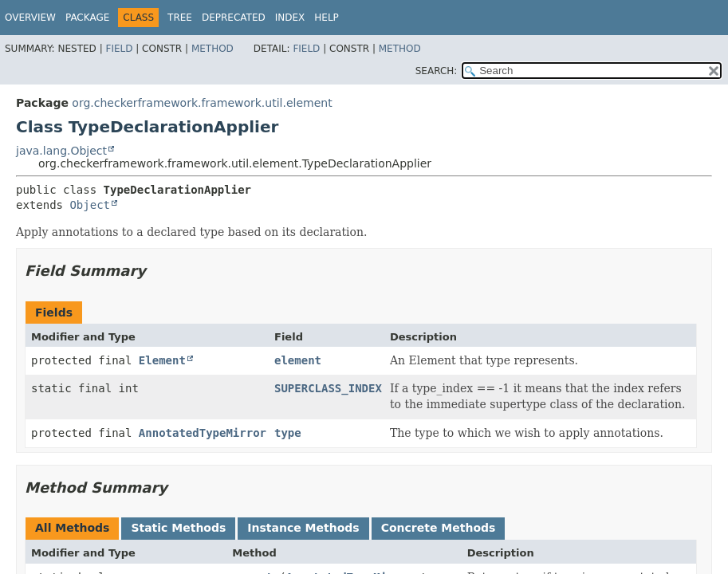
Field (119, 49)
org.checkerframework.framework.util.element (202, 103)
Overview (30, 18)
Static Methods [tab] (178, 528)
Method (212, 49)
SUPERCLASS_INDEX (328, 388)
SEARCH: (437, 71)
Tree (180, 18)
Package (87, 18)
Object (90, 205)
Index (290, 18)
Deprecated (234, 18)
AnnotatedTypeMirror (203, 433)
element (298, 360)
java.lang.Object (61, 151)
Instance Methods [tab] (303, 528)
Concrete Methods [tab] (439, 528)
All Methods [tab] (72, 528)
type (288, 433)
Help (327, 18)
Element (162, 360)
